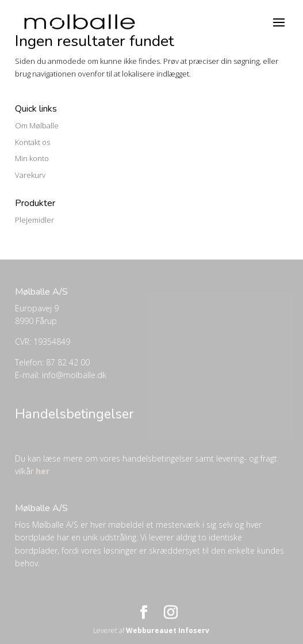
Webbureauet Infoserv (168, 630)
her (43, 471)
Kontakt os (32, 142)
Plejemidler (34, 220)
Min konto (32, 158)
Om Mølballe (37, 125)
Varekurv (30, 175)
